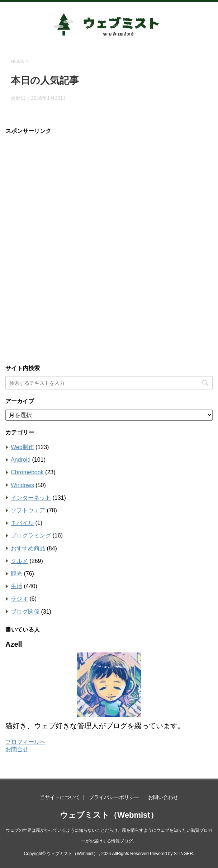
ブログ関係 (25, 612)
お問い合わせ (163, 797)
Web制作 (22, 447)
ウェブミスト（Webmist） (109, 815)
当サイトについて (60, 797)
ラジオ (19, 599)
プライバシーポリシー (114, 797)
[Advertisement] (66, 247)
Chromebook (27, 472)
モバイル (22, 523)
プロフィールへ (25, 742)
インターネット (31, 498)
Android (21, 460)
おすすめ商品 (28, 548)
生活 (16, 586)
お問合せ (17, 749)
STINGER (183, 854)
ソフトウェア (28, 510)
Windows (22, 485)
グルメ (19, 561)
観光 (16, 574)
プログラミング (31, 535)
